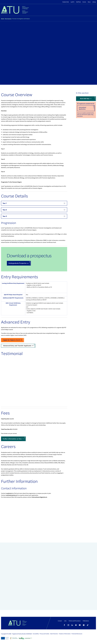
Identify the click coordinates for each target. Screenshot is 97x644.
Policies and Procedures (75, 621)
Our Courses (8, 19)
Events (84, 2)
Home (3, 19)
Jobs (65, 621)
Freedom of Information (65, 634)
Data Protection (54, 634)
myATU (72, 2)
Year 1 (5, 203)
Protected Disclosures (77, 634)
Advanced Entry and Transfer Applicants (17, 346)
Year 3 (5, 216)
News (89, 2)
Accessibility (36, 634)
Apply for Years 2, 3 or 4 (12, 340)
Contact (60, 621)
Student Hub (66, 2)
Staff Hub (78, 2)
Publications (86, 621)
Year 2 (5, 210)
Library (94, 2)
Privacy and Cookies (44, 634)
